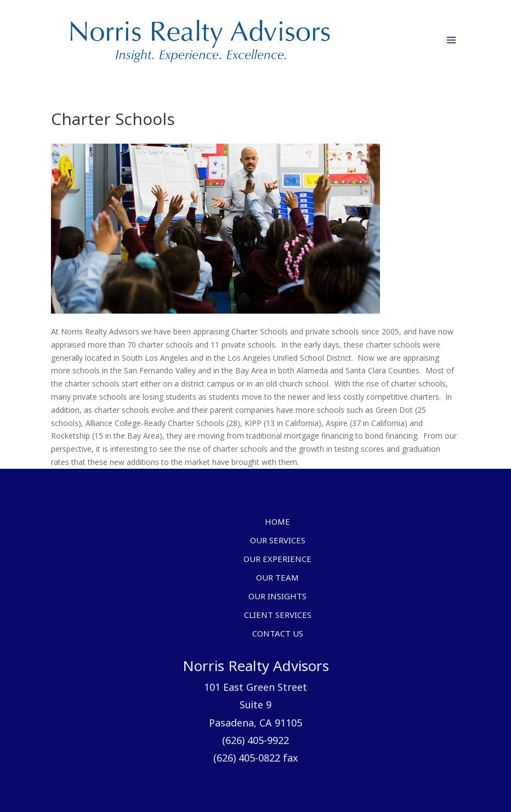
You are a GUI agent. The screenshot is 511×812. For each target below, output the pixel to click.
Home (277, 523)
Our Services (278, 541)
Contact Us (278, 634)
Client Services (278, 616)
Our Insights (277, 597)
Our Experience (277, 560)
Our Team (277, 578)
